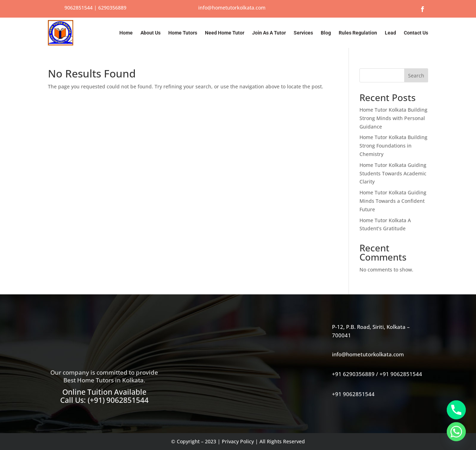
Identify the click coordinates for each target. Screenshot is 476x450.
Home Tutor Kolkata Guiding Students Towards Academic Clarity (393, 173)
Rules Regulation (358, 33)
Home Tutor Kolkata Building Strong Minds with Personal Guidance (393, 118)
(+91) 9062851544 (118, 400)
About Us (151, 33)
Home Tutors (183, 33)
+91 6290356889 (353, 374)
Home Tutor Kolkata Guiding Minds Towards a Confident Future (393, 201)
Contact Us (416, 33)
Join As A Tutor (269, 33)
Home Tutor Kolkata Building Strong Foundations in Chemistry (393, 146)
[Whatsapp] (456, 432)
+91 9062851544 (401, 374)
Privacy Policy (238, 441)
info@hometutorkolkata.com (232, 8)
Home (126, 33)
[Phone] (456, 410)
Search (416, 76)
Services (303, 33)
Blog (326, 33)
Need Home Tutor (225, 33)
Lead (390, 33)
